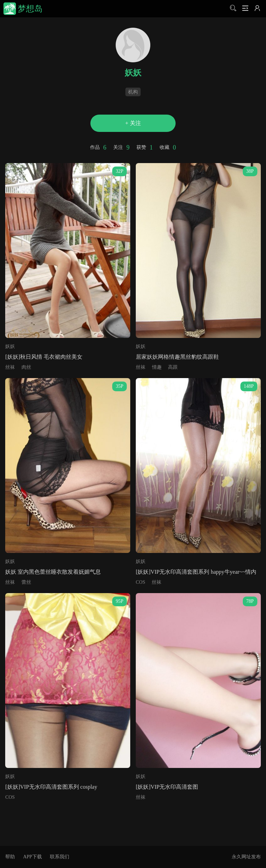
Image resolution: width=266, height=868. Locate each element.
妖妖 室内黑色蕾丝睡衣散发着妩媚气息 (53, 572)
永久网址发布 (246, 857)
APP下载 (33, 857)
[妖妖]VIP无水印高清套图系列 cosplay (51, 787)
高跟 (173, 367)
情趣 (157, 367)
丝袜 (10, 367)
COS (140, 582)
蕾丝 (26, 582)
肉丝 (26, 367)
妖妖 (10, 346)
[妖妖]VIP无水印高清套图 (167, 787)
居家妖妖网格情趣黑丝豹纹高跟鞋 (177, 357)
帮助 (10, 857)
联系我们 (60, 857)
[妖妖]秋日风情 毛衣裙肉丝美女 (44, 357)
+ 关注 (133, 123)
